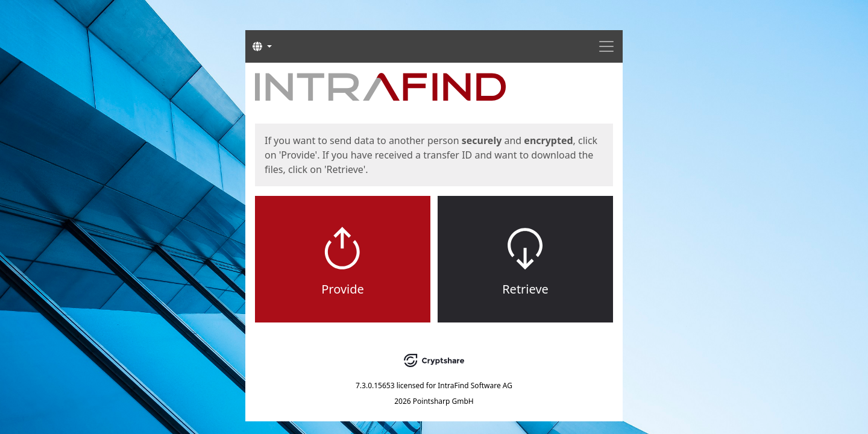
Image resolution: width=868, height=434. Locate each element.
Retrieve (525, 289)
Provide (343, 289)
